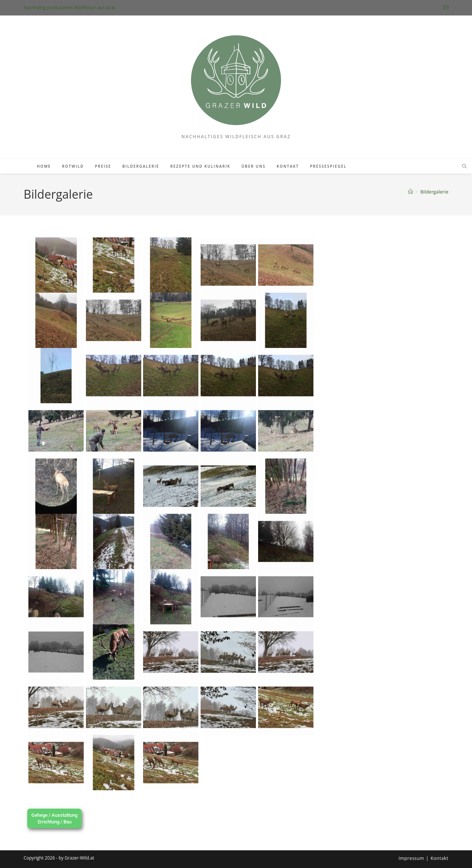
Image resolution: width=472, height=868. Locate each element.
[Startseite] (411, 192)
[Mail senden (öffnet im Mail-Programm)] (444, 8)
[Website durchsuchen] (464, 167)
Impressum (412, 858)
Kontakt (440, 858)
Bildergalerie (434, 192)
